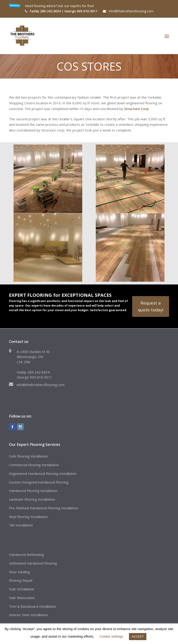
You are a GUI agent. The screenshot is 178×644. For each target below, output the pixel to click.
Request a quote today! (151, 306)
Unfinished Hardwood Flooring (33, 563)
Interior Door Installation (28, 615)
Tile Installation (21, 525)
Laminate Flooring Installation (32, 499)
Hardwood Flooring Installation (33, 491)
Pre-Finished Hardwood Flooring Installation (44, 508)
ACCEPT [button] (138, 637)
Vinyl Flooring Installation (28, 517)
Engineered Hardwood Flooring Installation (43, 473)
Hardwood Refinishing (26, 555)
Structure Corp (136, 109)
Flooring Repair (21, 580)
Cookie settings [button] (111, 636)
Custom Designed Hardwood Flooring (39, 482)
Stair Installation (22, 589)
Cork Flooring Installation (28, 456)
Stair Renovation (22, 598)
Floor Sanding (19, 572)
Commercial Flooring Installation (34, 465)
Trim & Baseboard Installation (33, 606)
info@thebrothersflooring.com (41, 385)
